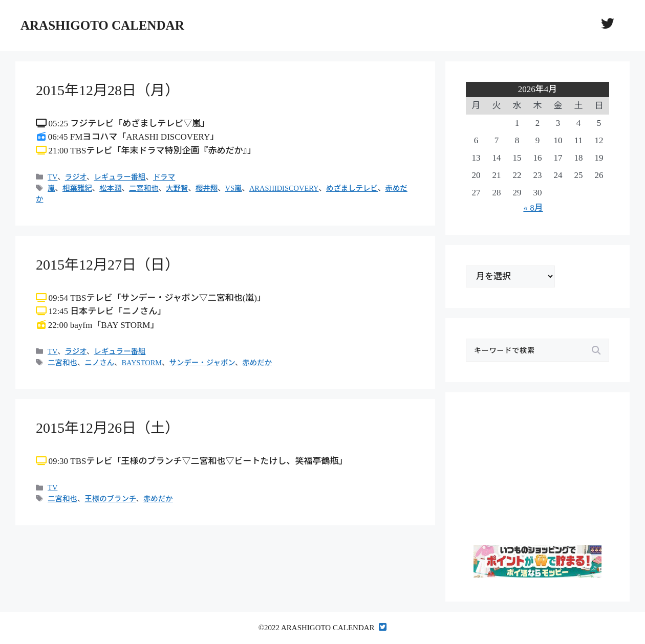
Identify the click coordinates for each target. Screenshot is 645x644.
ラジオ (76, 177)
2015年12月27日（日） (107, 265)
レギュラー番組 (120, 177)
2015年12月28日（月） (107, 90)
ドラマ (164, 177)
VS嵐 (234, 188)
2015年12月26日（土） (107, 428)
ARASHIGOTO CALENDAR (102, 25)
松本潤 (110, 188)
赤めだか (257, 363)
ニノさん (99, 363)
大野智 (177, 188)
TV (52, 177)
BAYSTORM (142, 363)
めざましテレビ (352, 188)
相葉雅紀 (77, 188)
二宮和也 (144, 188)
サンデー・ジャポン (202, 363)
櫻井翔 (207, 188)
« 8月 (533, 208)
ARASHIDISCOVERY (284, 188)
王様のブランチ (110, 499)
